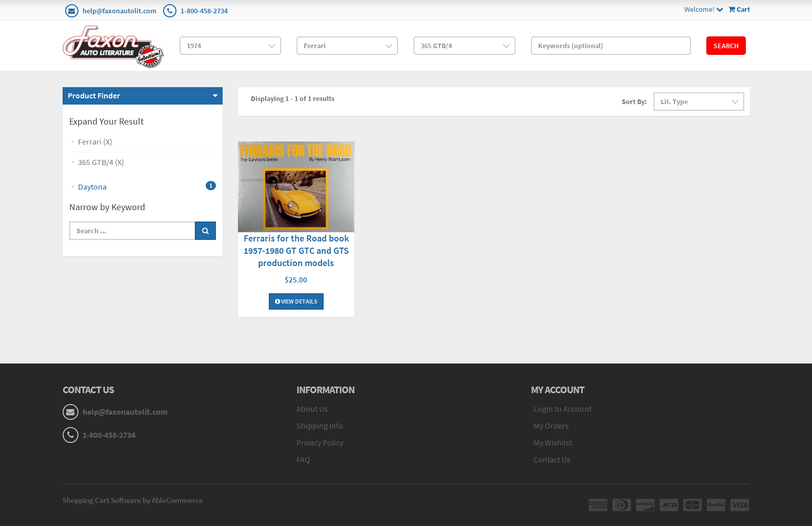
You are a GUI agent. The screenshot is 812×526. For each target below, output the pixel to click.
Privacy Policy (320, 442)
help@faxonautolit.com (120, 11)
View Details (296, 301)
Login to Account (562, 409)
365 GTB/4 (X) (101, 162)
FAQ (303, 459)
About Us (312, 409)
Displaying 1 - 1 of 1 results (293, 98)
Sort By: (634, 102)
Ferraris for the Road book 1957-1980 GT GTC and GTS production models (296, 250)
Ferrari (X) (95, 141)
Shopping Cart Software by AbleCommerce (133, 500)
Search (726, 46)
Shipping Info (320, 426)
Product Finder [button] (94, 95)
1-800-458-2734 (204, 11)
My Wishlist (553, 442)
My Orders (551, 426)
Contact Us (552, 459)
